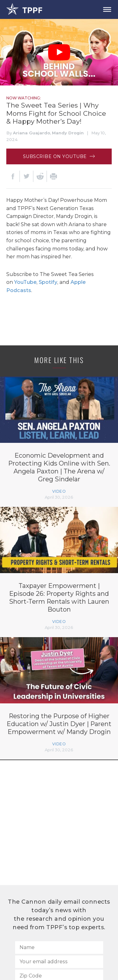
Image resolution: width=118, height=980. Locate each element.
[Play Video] (59, 52)
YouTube (25, 282)
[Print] (53, 176)
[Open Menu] (107, 9)
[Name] (59, 948)
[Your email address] (59, 962)
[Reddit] (40, 176)
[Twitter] (26, 176)
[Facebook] (13, 176)
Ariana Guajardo (31, 133)
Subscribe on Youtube (59, 156)
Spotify (48, 282)
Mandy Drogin (68, 133)
